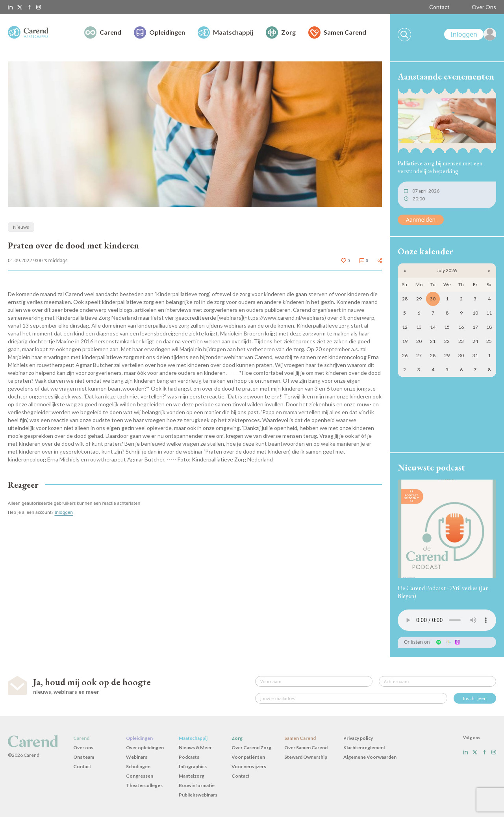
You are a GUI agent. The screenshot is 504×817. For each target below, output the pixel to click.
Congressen (140, 776)
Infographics (193, 766)
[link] (470, 34)
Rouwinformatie (197, 785)
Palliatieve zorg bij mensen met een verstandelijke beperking (440, 167)
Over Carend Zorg (251, 748)
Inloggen (64, 512)
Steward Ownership (306, 757)
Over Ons (484, 7)
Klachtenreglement (364, 748)
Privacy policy (358, 738)
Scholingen (138, 766)
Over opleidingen (145, 748)
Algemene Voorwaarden (370, 757)
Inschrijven (475, 698)
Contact (439, 7)
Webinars (137, 757)
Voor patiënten (248, 757)
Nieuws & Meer (195, 748)
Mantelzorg (192, 776)
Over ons (83, 748)
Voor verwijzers (249, 766)
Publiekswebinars (198, 795)
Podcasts (189, 757)
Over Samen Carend (306, 748)
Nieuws (21, 227)
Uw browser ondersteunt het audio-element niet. (447, 620)
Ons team (84, 757)
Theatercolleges (144, 785)
